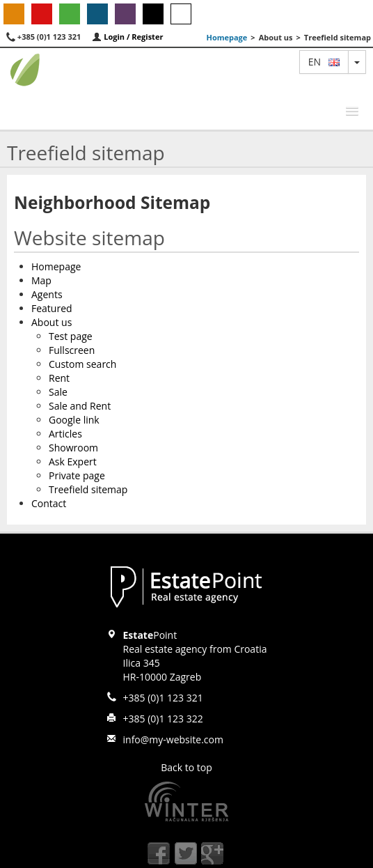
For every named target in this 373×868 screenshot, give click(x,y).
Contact (49, 503)
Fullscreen (72, 350)
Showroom (73, 448)
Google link (74, 420)
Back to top (186, 767)
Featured (52, 308)
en (324, 62)
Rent (59, 378)
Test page (71, 336)
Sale (58, 392)
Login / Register (127, 37)
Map (41, 280)
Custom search (82, 364)
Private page (77, 475)
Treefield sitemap (88, 489)
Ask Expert (73, 462)
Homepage (227, 37)
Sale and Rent (80, 406)
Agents (47, 294)
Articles (65, 434)
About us (51, 322)
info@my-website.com (173, 739)
